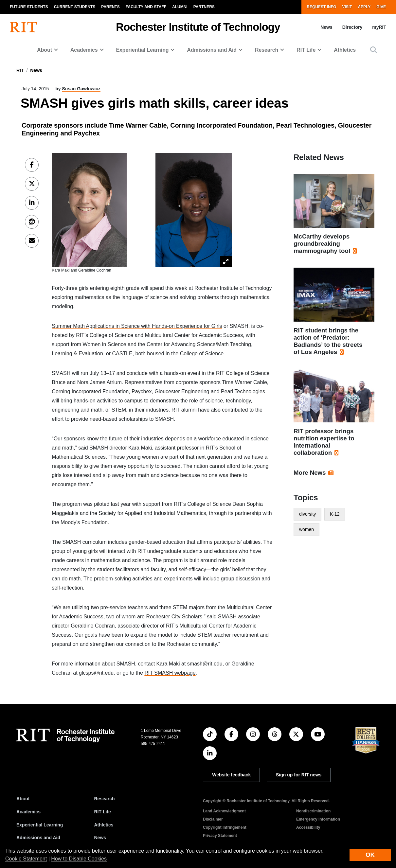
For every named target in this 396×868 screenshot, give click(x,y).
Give (381, 7)
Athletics (345, 50)
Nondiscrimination (313, 811)
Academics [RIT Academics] (28, 812)
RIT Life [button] (306, 50)
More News (310, 473)
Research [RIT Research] (105, 799)
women (306, 529)
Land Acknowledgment (224, 811)
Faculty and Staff (146, 7)
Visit (347, 7)
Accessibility (308, 827)
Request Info (321, 7)
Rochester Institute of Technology (198, 27)
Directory (352, 27)
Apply (364, 7)
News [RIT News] (100, 838)
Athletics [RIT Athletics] (104, 825)
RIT (20, 70)
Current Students (75, 7)
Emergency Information (318, 819)
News (326, 27)
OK (370, 855)
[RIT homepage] (23, 27)
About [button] (45, 50)
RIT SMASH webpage (170, 673)
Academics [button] (84, 50)
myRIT (379, 27)
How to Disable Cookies (79, 859)
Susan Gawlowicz (81, 89)
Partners (204, 7)
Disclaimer (213, 819)
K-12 (335, 514)
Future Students (29, 7)
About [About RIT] (23, 799)
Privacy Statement (220, 836)
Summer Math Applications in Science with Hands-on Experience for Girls (137, 326)
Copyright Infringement (225, 827)
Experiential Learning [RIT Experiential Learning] (40, 825)
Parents (110, 7)
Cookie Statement (26, 859)
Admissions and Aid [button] (212, 50)
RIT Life (103, 812)
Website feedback (231, 775)
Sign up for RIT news (299, 775)
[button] (374, 50)
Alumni (180, 7)
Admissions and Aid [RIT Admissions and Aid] (38, 838)
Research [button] (267, 50)
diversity (307, 514)
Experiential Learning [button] (143, 50)
